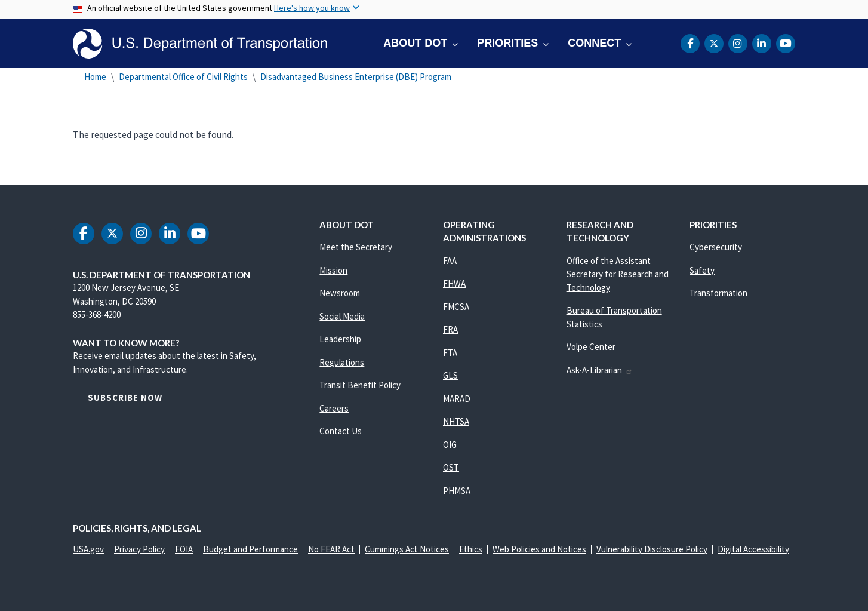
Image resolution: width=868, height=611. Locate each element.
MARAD (457, 399)
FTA (450, 353)
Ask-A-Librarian (600, 370)
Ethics (471, 549)
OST (451, 467)
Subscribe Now (125, 397)
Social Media (342, 316)
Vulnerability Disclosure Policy (652, 549)
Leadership (340, 339)
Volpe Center (591, 347)
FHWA (454, 283)
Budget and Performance (250, 549)
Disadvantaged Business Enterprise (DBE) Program (356, 77)
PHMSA (457, 491)
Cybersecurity (716, 247)
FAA (450, 261)
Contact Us (341, 431)
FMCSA (456, 307)
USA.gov (88, 549)
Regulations (342, 362)
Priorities (507, 43)
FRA (450, 329)
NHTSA (456, 421)
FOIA (184, 549)
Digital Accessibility (753, 549)
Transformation (718, 293)
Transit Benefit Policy (360, 385)
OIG (450, 445)
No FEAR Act (331, 549)
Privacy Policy (139, 549)
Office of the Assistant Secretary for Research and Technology (618, 274)
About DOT (415, 43)
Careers (334, 408)
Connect (594, 43)
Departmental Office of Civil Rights (183, 77)
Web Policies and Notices (539, 549)
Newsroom (340, 293)
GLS (450, 375)
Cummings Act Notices (407, 549)
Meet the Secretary (356, 247)
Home (95, 77)
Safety (702, 270)
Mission (333, 270)
